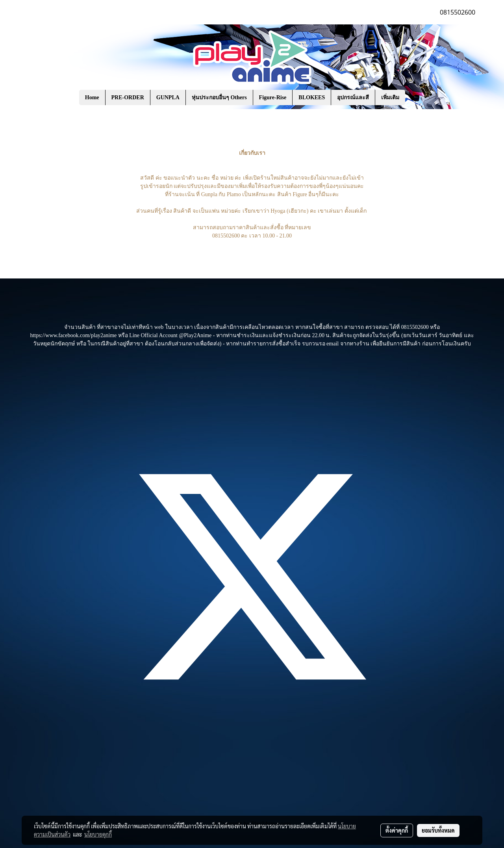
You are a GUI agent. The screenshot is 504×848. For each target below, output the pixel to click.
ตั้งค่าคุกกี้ (397, 830)
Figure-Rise (273, 97)
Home (92, 97)
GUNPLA (168, 97)
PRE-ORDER (128, 97)
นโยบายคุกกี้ (98, 834)
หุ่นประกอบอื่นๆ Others (219, 97)
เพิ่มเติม (390, 97)
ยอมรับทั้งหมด (438, 830)
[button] (417, 98)
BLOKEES (312, 97)
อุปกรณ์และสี (353, 97)
